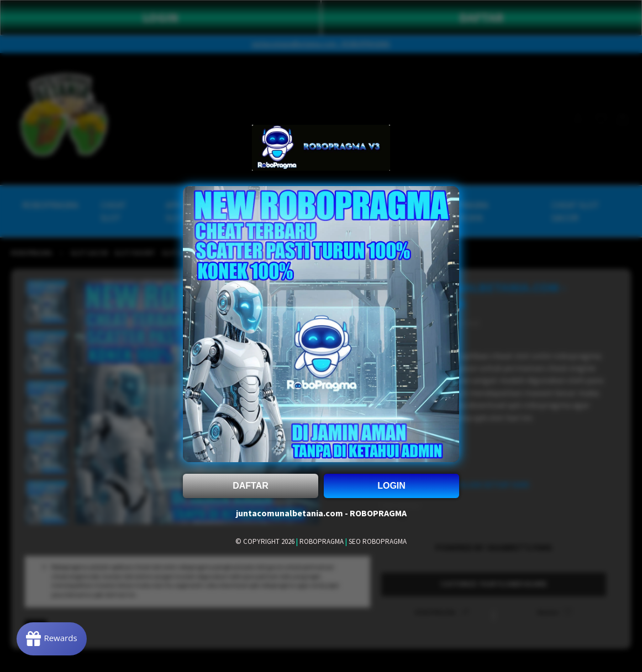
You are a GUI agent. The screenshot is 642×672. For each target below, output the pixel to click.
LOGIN (391, 486)
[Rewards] (52, 639)
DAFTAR (251, 486)
